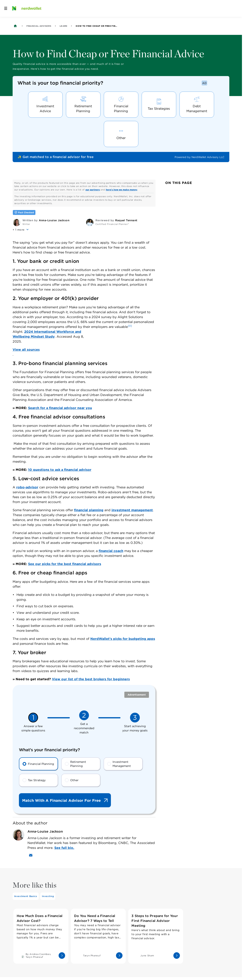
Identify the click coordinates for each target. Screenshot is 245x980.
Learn (63, 26)
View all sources (26, 350)
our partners (93, 190)
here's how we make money (122, 190)
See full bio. (64, 848)
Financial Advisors (39, 26)
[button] (21, 230)
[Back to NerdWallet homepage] (15, 26)
